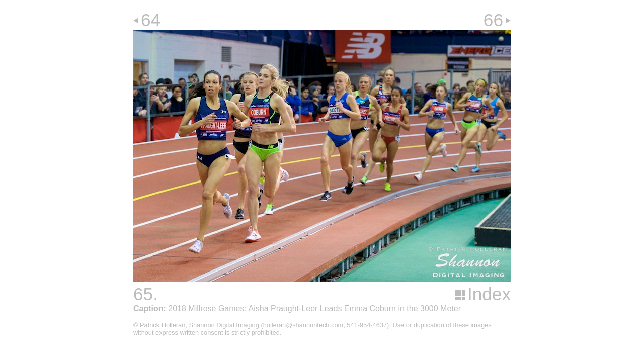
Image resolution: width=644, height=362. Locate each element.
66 (493, 20)
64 (151, 20)
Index (489, 294)
